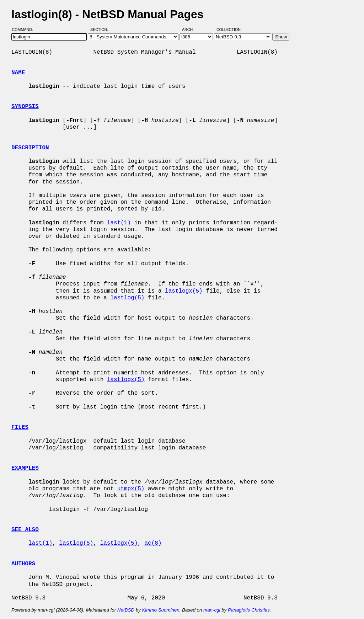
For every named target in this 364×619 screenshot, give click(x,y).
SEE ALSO (25, 530)
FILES (20, 427)
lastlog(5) (127, 298)
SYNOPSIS (25, 107)
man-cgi (212, 610)
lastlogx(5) (184, 291)
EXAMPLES (25, 468)
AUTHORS (23, 564)
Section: (101, 30)
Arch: (191, 30)
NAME (18, 73)
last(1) (119, 223)
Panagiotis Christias (249, 610)
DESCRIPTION (30, 148)
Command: (25, 30)
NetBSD (126, 610)
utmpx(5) (131, 489)
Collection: (229, 30)
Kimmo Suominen (160, 610)
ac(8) (153, 543)
